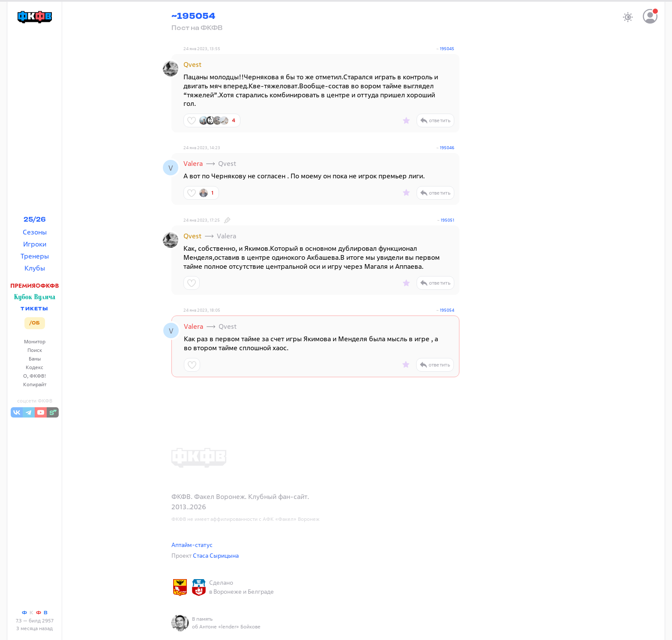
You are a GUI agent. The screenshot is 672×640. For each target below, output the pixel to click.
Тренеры (35, 256)
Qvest (192, 64)
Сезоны (35, 232)
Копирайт (35, 384)
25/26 (35, 220)
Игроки (35, 244)
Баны (35, 359)
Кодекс (34, 367)
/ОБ (34, 323)
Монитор (35, 341)
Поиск (35, 350)
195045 (447, 49)
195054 (447, 310)
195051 (447, 220)
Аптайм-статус (192, 545)
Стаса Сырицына (216, 555)
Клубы (35, 268)
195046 (447, 148)
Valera (193, 163)
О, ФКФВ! (35, 376)
